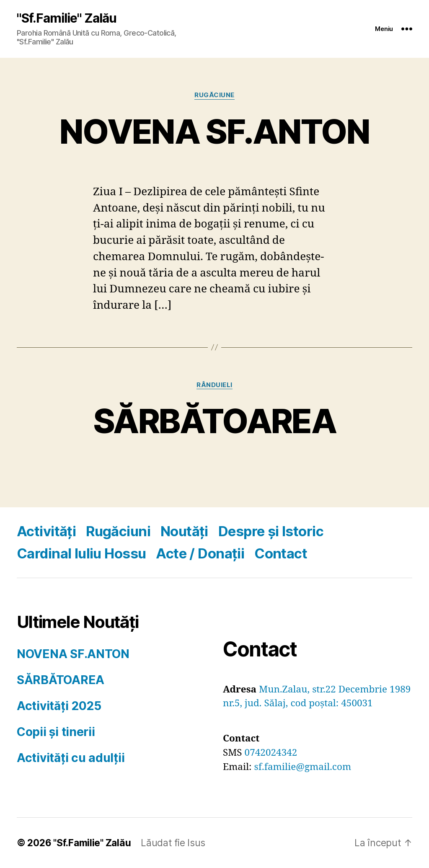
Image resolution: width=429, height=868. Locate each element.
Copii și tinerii (56, 732)
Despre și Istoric (271, 531)
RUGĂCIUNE (214, 95)
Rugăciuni (118, 531)
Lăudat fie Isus (173, 843)
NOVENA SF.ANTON (214, 131)
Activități (46, 531)
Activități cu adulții (71, 758)
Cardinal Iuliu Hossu (81, 553)
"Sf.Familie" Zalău (67, 18)
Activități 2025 (59, 706)
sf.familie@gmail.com (303, 767)
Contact (281, 553)
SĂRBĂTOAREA (214, 421)
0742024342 (271, 753)
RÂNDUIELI (214, 385)
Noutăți (184, 531)
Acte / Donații (200, 553)
